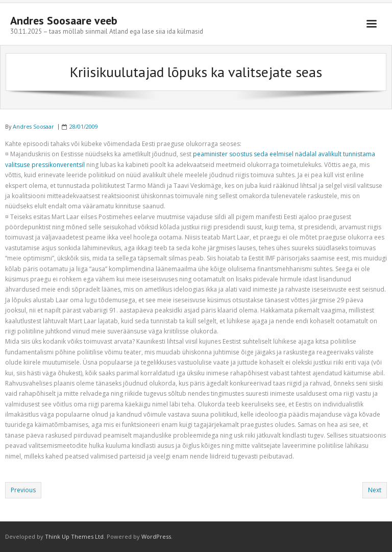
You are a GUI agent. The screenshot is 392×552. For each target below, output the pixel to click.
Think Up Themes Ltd (74, 536)
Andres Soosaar (33, 126)
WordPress (156, 536)
